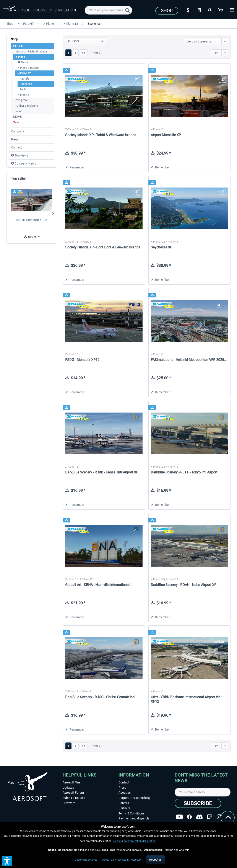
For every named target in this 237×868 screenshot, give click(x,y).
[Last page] (84, 53)
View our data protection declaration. (135, 841)
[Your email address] (203, 792)
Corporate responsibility (135, 798)
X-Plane (20, 57)
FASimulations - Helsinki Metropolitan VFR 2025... (189, 360)
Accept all (156, 860)
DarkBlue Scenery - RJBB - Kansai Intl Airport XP (102, 472)
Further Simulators (27, 106)
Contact (16, 147)
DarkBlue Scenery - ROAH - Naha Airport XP (184, 585)
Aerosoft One (71, 782)
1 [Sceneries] (68, 53)
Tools (23, 89)
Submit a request (74, 798)
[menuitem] (108, 10)
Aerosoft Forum (73, 793)
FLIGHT (18, 46)
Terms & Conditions (131, 813)
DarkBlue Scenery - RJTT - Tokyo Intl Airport (184, 472)
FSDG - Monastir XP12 (82, 360)
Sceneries (26, 84)
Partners (124, 808)
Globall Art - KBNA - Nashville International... (99, 585)
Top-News (20, 155)
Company (18, 131)
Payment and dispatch (134, 818)
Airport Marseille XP (166, 135)
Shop (167, 11)
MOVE (17, 117)
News (23, 62)
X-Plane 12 (24, 73)
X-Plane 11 (24, 95)
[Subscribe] (198, 803)
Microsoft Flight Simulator (31, 51)
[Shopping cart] (221, 10)
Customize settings (86, 860)
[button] (7, 861)
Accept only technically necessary (122, 860)
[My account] (210, 10)
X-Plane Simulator (28, 68)
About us (125, 793)
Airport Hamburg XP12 (31, 220)
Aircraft (24, 79)
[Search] (128, 10)
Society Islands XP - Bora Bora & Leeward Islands (103, 247)
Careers (124, 803)
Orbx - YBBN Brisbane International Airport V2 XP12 (185, 699)
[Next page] (76, 53)
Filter (73, 41)
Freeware (69, 803)
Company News (24, 163)
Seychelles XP (162, 247)
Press (15, 139)
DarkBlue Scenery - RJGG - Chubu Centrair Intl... (101, 697)
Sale (16, 122)
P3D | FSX (21, 100)
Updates (68, 788)
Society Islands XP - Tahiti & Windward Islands (101, 135)
